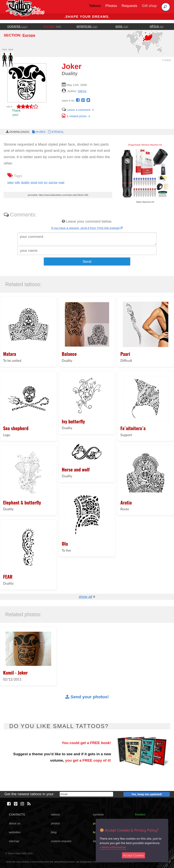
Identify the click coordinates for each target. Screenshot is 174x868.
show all (85, 597)
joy (46, 182)
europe (52, 26)
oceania (17, 26)
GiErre (82, 91)
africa (157, 26)
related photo (74, 116)
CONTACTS (17, 814)
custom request (61, 841)
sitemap (14, 841)
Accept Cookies (134, 855)
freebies (140, 814)
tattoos (55, 814)
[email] (86, 794)
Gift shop (149, 6)
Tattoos (95, 6)
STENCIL (56, 132)
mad (61, 182)
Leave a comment (76, 110)
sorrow (53, 182)
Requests (129, 6)
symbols (98, 814)
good (34, 182)
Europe (29, 35)
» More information (113, 847)
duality (25, 182)
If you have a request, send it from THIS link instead (87, 228)
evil (40, 182)
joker (11, 182)
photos (55, 823)
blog (54, 832)
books (97, 832)
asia (122, 26)
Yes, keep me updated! (147, 794)
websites (15, 832)
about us (15, 823)
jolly (17, 182)
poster (97, 823)
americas (87, 26)
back (167, 60)
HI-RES (39, 132)
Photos (111, 6)
